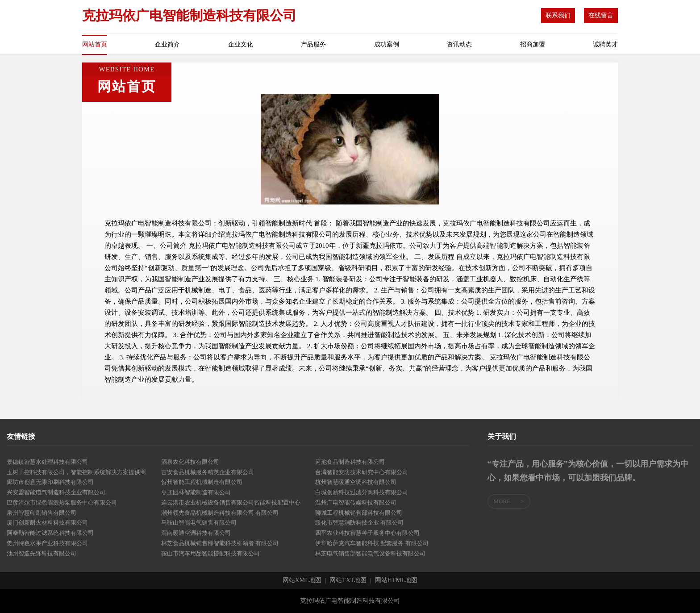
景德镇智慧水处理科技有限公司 (47, 462)
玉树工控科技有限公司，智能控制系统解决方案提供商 (76, 472)
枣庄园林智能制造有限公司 (196, 492)
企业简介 (167, 44)
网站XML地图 (302, 580)
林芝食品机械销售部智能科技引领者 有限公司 (220, 543)
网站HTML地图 (396, 580)
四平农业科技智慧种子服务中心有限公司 (367, 533)
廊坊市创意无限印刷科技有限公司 (50, 482)
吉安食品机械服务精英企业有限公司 (208, 472)
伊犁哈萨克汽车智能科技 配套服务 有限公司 (372, 543)
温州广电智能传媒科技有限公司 (356, 502)
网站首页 (95, 44)
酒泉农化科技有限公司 (190, 462)
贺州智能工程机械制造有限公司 (202, 482)
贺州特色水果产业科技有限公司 (47, 543)
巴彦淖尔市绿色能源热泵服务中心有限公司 (62, 502)
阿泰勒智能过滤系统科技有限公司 (50, 533)
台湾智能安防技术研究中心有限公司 (362, 472)
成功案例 (387, 44)
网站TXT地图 (348, 580)
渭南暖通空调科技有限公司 (196, 533)
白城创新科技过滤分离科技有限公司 (362, 492)
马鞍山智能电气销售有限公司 (199, 523)
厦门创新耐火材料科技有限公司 (47, 523)
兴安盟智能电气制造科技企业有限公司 (56, 492)
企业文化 (241, 44)
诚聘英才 (605, 44)
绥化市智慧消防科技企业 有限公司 (359, 523)
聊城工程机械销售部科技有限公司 (359, 513)
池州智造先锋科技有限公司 (42, 553)
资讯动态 (459, 44)
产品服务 (313, 44)
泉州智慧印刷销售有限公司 (42, 513)
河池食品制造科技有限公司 (350, 462)
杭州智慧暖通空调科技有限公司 (356, 482)
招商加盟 (533, 44)
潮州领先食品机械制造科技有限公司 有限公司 (220, 513)
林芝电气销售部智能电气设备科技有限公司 (370, 553)
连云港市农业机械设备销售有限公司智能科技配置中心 (231, 502)
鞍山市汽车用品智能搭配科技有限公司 (210, 553)
